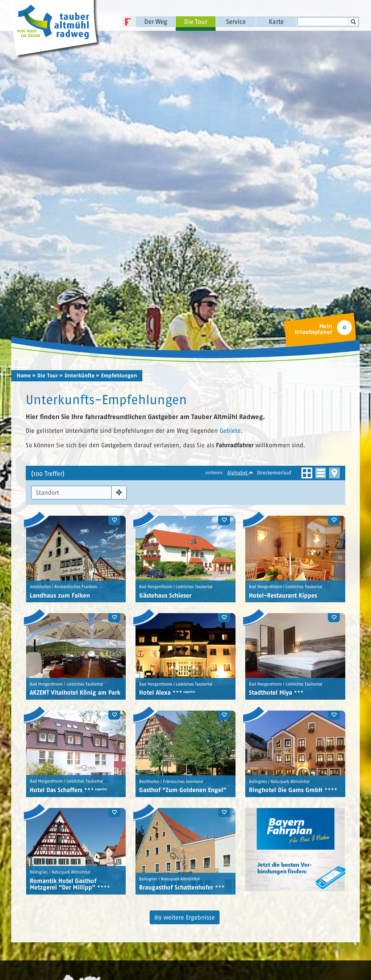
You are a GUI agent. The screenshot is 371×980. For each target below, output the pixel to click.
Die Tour (196, 22)
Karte (276, 22)
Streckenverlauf (274, 469)
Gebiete (230, 428)
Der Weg (156, 22)
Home (24, 373)
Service (236, 22)
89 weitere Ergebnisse (185, 914)
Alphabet (240, 469)
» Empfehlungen (116, 373)
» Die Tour (45, 373)
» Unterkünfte (77, 373)
